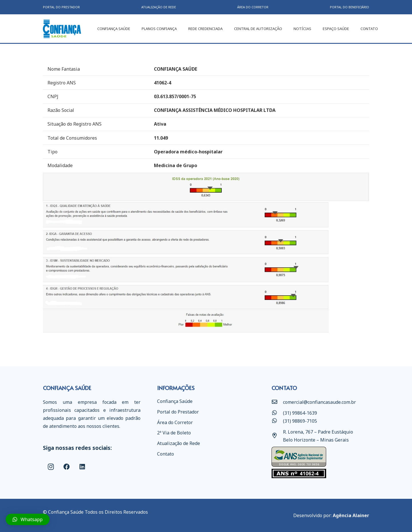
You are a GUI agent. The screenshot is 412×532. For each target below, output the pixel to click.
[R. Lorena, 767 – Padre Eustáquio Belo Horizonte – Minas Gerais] (277, 436)
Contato (166, 454)
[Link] (62, 29)
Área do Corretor (175, 422)
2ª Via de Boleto (174, 433)
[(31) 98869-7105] (277, 421)
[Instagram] (51, 467)
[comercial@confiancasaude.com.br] (277, 402)
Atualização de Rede (179, 443)
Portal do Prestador (178, 412)
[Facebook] (67, 467)
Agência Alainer (351, 515)
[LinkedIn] (82, 467)
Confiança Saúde (175, 401)
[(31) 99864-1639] (277, 413)
